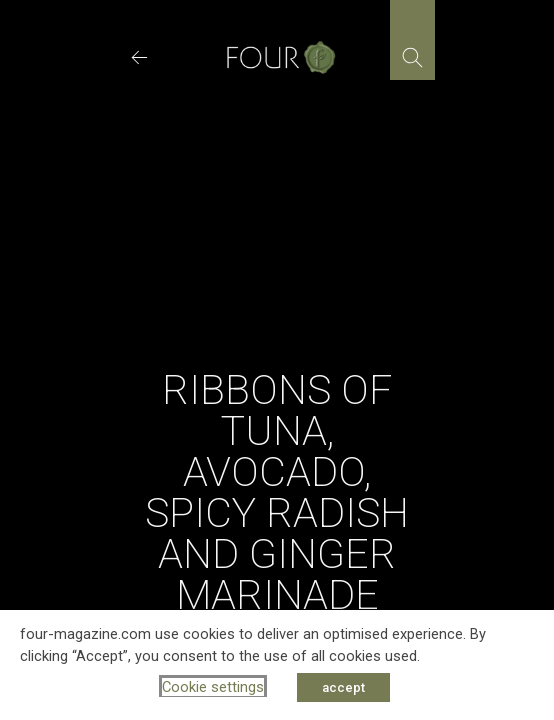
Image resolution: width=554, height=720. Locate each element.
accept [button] (343, 687)
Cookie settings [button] (213, 687)
